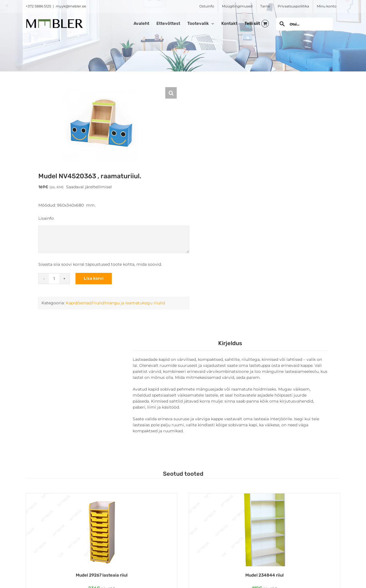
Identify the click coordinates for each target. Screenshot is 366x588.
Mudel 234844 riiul (264, 575)
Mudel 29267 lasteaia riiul (102, 575)
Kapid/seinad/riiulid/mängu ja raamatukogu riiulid (115, 303)
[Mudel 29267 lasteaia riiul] (102, 530)
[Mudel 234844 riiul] (264, 530)
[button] (171, 93)
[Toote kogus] (54, 279)
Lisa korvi (94, 278)
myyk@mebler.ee (71, 6)
